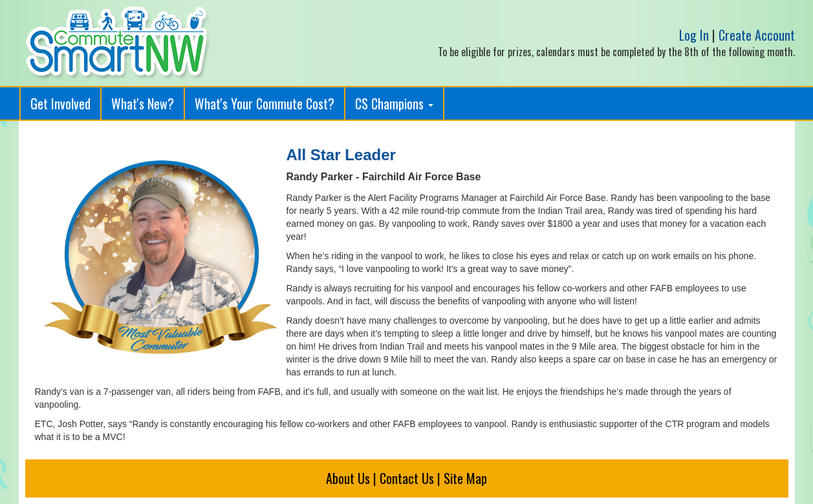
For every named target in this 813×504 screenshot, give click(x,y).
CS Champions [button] (394, 103)
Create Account (757, 35)
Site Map (465, 478)
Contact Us (407, 478)
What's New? (143, 103)
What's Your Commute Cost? (265, 103)
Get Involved (60, 103)
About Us (348, 478)
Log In (694, 35)
